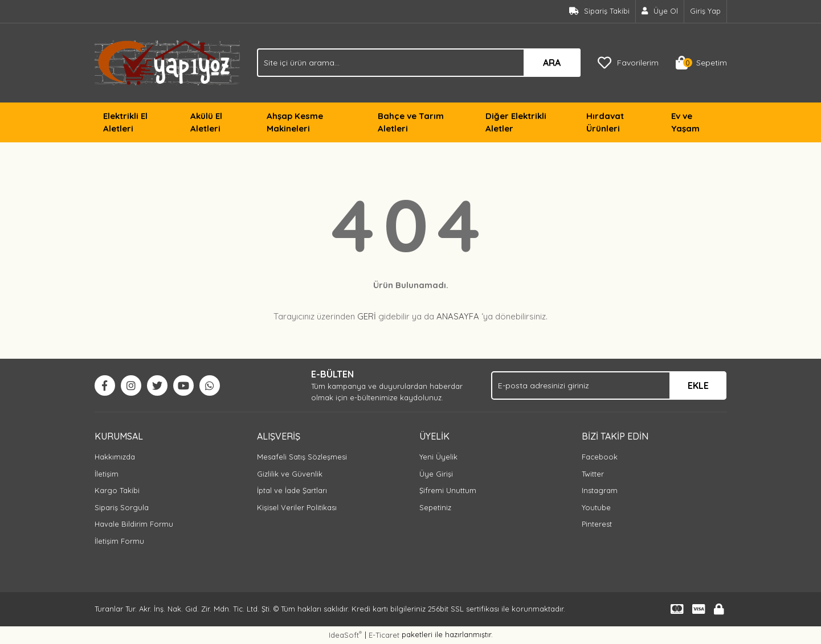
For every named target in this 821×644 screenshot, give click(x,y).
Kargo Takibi (117, 490)
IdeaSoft (345, 635)
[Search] (419, 63)
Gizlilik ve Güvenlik (290, 474)
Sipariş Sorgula (122, 507)
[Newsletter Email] (609, 385)
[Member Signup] (660, 11)
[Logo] (167, 62)
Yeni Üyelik (438, 457)
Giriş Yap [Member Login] (705, 11)
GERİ (367, 316)
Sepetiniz (435, 507)
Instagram (600, 490)
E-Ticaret (384, 635)
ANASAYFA (458, 316)
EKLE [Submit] (698, 385)
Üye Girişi (436, 474)
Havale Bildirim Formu (134, 524)
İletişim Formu (119, 541)
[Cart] (701, 63)
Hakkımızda (115, 457)
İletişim (107, 474)
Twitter (593, 474)
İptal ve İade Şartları (292, 490)
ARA (552, 63)
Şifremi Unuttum (448, 490)
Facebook (600, 457)
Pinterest (597, 524)
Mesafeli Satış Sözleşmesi (302, 457)
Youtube (596, 507)
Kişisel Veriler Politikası (297, 507)
